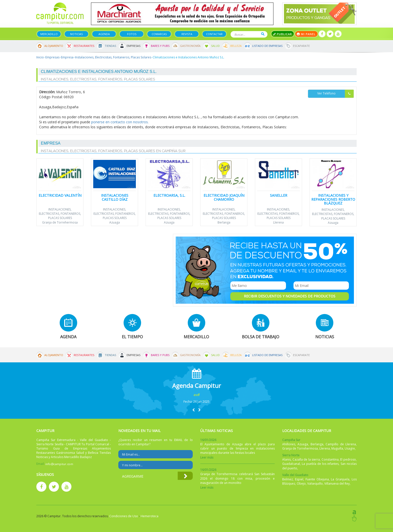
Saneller (279, 195)
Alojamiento (54, 46)
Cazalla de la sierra (306, 459)
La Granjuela (340, 479)
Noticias (76, 34)
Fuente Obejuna (317, 479)
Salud (215, 46)
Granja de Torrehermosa (60, 222)
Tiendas (110, 46)
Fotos (132, 34)
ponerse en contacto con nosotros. (120, 122)
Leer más (207, 457)
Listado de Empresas (267, 46)
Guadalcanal (291, 464)
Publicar (283, 34)
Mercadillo (49, 34)
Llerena (278, 222)
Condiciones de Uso (124, 516)
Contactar (214, 34)
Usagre (350, 448)
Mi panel (306, 34)
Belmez (287, 479)
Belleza (236, 46)
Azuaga (115, 222)
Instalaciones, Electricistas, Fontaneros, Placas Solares (113, 57)
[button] (193, 410)
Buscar (263, 34)
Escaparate (301, 46)
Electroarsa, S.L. (169, 195)
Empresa (67, 57)
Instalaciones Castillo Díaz (115, 197)
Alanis (286, 459)
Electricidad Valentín (60, 195)
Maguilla (337, 448)
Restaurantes (84, 46)
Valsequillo (315, 484)
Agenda (104, 34)
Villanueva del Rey (337, 484)
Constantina (330, 459)
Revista (187, 34)
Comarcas (159, 34)
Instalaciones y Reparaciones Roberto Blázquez (333, 199)
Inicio (40, 57)
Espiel (299, 479)
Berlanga (224, 222)
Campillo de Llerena (341, 444)
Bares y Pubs (160, 46)
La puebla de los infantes (320, 464)
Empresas (133, 46)
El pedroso (348, 459)
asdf (197, 395)
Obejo (301, 484)
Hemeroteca (150, 516)
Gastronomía (190, 46)
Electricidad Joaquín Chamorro (224, 197)
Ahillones (289, 444)
